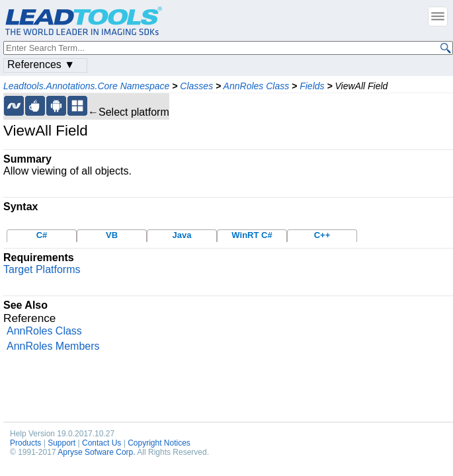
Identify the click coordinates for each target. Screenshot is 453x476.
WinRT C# (252, 235)
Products (25, 443)
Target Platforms (42, 269)
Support (62, 443)
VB (112, 235)
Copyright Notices (159, 443)
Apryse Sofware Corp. (96, 452)
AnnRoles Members (53, 346)
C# (42, 235)
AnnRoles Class (257, 86)
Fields (312, 86)
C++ (322, 235)
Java (182, 235)
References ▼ (41, 64)
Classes (196, 86)
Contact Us (102, 443)
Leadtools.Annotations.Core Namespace (86, 86)
